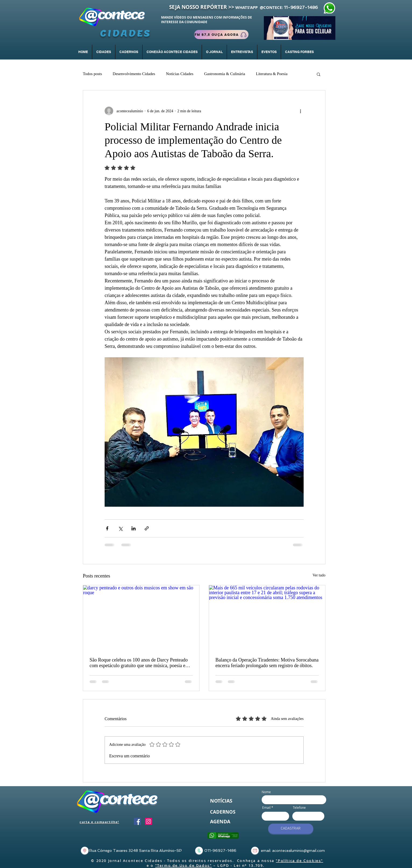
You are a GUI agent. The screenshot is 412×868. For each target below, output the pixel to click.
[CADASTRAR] (291, 829)
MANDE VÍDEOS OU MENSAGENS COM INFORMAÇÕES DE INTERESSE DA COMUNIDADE (207, 20)
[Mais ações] (300, 111)
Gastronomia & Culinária (225, 74)
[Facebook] (137, 821)
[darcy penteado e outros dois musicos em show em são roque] (141, 618)
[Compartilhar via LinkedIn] (134, 528)
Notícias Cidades (180, 74)
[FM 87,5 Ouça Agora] (221, 34)
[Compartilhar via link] (147, 528)
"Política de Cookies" (299, 860)
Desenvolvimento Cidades (134, 74)
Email (266, 807)
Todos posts (92, 74)
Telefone (299, 807)
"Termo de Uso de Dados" (184, 865)
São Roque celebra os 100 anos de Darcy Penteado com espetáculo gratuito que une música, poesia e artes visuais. (139, 663)
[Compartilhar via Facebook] (107, 528)
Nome (266, 792)
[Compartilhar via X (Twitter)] (120, 528)
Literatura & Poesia (271, 74)
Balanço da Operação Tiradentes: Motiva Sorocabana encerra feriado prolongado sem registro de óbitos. (267, 663)
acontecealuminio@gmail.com (299, 850)
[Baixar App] (300, 28)
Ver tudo (319, 575)
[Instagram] (148, 821)
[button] (129, 52)
